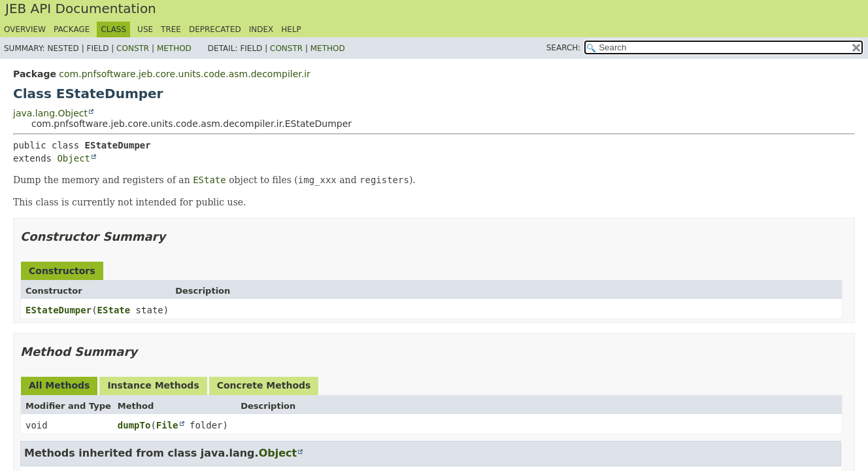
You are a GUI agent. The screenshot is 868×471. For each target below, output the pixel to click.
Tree (171, 29)
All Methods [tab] (59, 385)
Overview (25, 29)
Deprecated (215, 29)
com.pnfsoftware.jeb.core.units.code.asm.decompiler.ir (185, 74)
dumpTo (134, 425)
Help (291, 29)
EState (114, 310)
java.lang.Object (50, 113)
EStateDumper (58, 310)
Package (72, 29)
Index (261, 29)
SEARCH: (564, 48)
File (167, 425)
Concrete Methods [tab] (264, 385)
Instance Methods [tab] (153, 385)
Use (145, 29)
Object (74, 158)
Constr (133, 48)
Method (174, 48)
